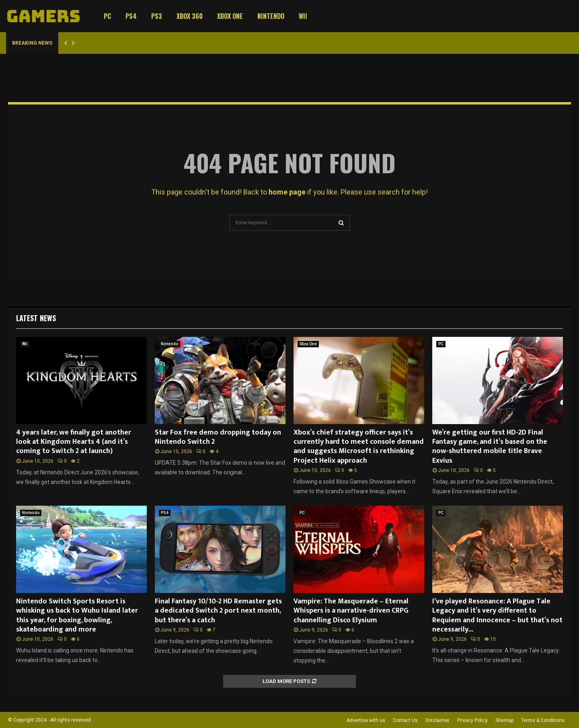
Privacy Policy (472, 720)
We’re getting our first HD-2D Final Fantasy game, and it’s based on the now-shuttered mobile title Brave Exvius (490, 447)
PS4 (131, 16)
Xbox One (230, 16)
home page (287, 192)
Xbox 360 (190, 16)
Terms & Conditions (543, 720)
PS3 (157, 16)
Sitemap (504, 720)
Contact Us (405, 720)
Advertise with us (366, 720)
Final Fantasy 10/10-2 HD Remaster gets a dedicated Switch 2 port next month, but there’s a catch (218, 611)
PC (107, 16)
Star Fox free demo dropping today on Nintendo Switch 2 (218, 437)
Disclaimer (437, 720)
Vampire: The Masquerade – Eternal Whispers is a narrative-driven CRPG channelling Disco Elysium (351, 611)
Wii (303, 16)
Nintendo (271, 16)
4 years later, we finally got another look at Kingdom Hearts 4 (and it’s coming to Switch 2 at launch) (74, 442)
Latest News (36, 318)
